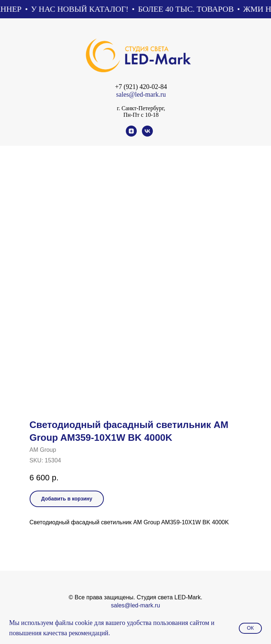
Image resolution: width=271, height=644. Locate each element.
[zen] (131, 135)
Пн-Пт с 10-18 (141, 115)
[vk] (147, 135)
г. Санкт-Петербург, (141, 108)
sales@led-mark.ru (141, 94)
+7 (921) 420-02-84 (141, 87)
